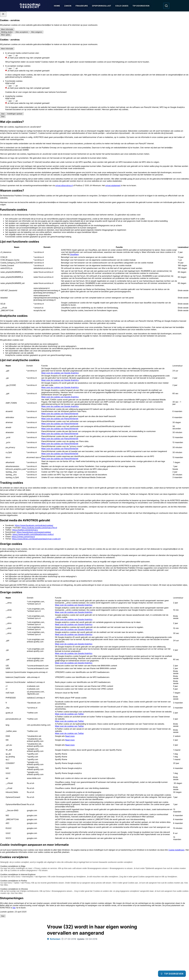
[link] (70, 782)
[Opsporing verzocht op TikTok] (161, 948)
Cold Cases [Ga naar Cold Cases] (123, 6)
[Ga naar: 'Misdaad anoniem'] (64, 658)
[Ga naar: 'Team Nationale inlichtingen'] (94, 660)
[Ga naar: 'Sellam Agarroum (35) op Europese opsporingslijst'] (76, 863)
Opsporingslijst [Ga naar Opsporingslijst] (102, 6)
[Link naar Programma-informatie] (37, 950)
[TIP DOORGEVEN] (170, 974)
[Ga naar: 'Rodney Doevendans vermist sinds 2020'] (151, 863)
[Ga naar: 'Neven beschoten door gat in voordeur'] (38, 818)
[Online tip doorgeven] (94, 700)
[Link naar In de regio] (75, 946)
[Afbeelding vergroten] (140, 218)
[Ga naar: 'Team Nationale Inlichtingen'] (95, 913)
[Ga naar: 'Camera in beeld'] (156, 909)
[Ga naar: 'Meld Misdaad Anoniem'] (64, 911)
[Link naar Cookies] (75, 955)
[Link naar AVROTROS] (87, 972)
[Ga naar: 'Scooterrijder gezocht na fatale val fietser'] (113, 818)
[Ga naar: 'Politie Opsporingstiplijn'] (33, 913)
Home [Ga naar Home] (58, 6)
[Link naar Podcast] (37, 946)
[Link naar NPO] (101, 972)
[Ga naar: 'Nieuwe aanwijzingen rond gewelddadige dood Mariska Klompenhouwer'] (151, 818)
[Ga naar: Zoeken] (166, 6)
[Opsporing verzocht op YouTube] (153, 948)
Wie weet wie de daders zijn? (69, 603)
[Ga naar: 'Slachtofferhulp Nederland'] (125, 911)
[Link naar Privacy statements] (37, 955)
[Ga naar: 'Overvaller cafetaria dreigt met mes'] (113, 863)
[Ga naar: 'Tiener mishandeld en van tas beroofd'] (76, 818)
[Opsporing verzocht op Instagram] (145, 948)
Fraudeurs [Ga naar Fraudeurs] (82, 6)
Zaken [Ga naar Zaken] (69, 6)
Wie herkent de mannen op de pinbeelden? (76, 605)
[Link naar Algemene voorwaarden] (75, 950)
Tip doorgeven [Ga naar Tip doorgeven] (142, 6)
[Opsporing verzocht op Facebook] (137, 948)
